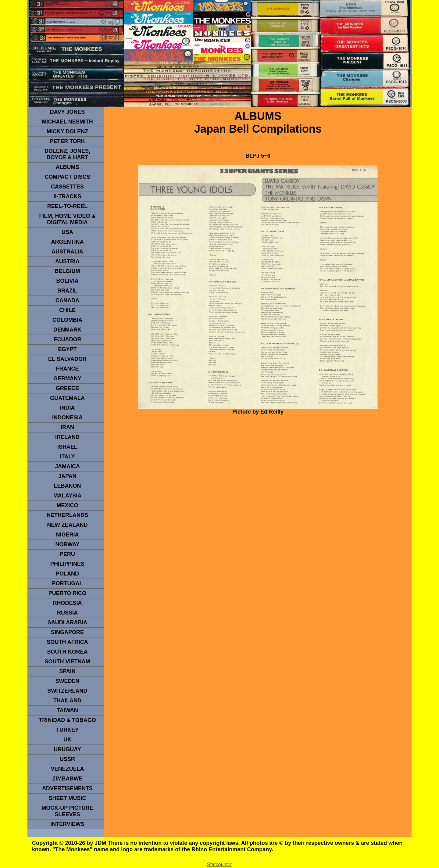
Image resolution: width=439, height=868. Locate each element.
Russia (67, 613)
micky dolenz (68, 131)
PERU (67, 554)
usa (67, 232)
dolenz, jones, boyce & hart (67, 154)
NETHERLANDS (67, 515)
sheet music (67, 798)
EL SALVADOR (67, 359)
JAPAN (67, 476)
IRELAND (67, 437)
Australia (67, 252)
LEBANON (68, 486)
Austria (67, 261)
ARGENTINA (68, 242)
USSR (67, 759)
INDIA (68, 408)
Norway (67, 544)
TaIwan (67, 710)
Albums (68, 167)
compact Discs (67, 177)
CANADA (67, 300)
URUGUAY (67, 749)
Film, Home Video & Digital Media (67, 219)
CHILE (67, 310)
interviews (67, 824)
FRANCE (68, 369)
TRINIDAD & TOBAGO (67, 720)
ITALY (67, 457)
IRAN (67, 427)
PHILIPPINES (67, 564)
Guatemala (67, 398)
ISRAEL (67, 447)
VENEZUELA (67, 769)
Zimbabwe (68, 779)
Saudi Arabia (67, 622)
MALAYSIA (67, 496)
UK (67, 740)
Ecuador (67, 339)
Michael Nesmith (67, 122)
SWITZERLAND (68, 691)
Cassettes (67, 187)
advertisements (67, 788)
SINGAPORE (67, 632)
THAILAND (67, 701)
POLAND (67, 574)
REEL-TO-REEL (68, 206)
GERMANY (67, 378)
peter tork (67, 141)
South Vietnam (67, 662)
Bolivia (67, 281)
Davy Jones (67, 112)
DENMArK (67, 330)
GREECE (67, 388)
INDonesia (67, 418)
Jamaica (67, 466)
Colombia (67, 320)
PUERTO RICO (68, 593)
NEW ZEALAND (68, 525)
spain (67, 671)
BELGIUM (68, 271)
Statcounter (220, 864)
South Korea (67, 652)
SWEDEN (67, 681)
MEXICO (67, 505)
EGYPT (67, 349)
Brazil (67, 291)
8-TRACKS (67, 196)
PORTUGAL (68, 583)
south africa (67, 642)
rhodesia (67, 603)
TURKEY (67, 730)
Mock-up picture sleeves (67, 811)
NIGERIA (67, 535)
